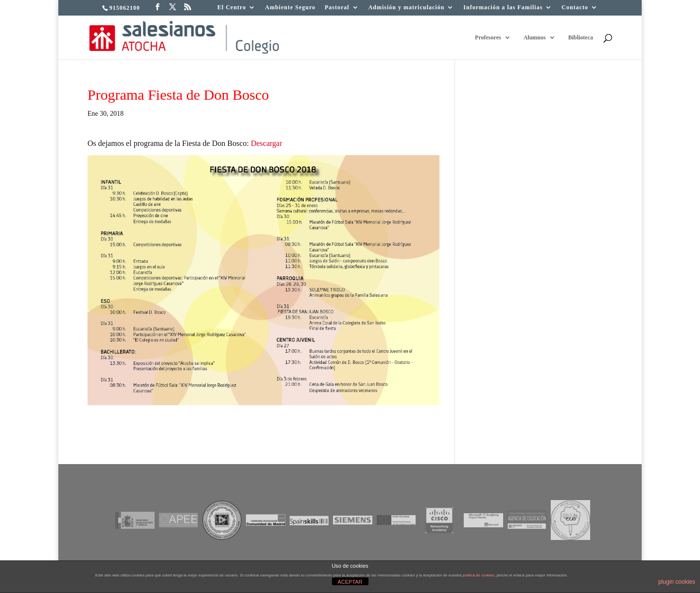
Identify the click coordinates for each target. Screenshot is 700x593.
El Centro (232, 8)
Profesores (488, 37)
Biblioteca (581, 37)
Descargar (267, 143)
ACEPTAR (350, 582)
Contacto (575, 8)
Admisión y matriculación (407, 8)
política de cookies (478, 575)
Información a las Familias (503, 8)
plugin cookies (677, 582)
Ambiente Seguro (290, 8)
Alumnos (535, 37)
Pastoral (337, 8)
